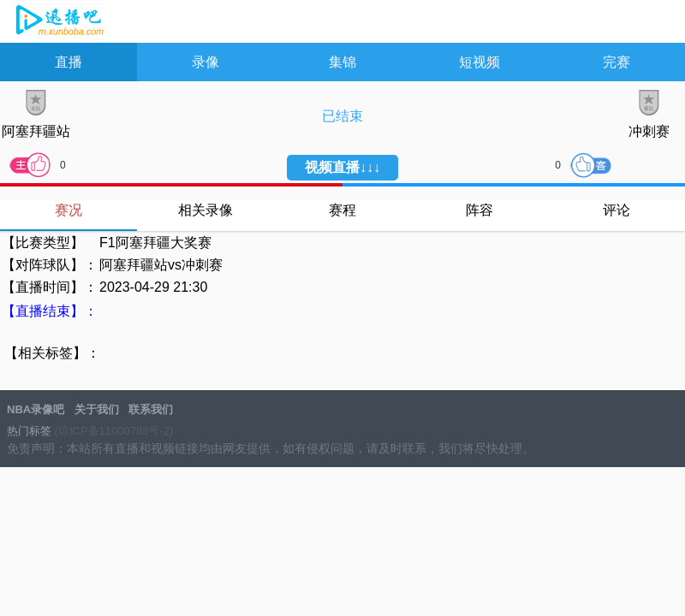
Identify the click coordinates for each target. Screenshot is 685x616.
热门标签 (29, 431)
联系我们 (151, 409)
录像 (205, 62)
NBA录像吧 (58, 22)
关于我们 (97, 409)
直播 (68, 62)
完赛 (616, 62)
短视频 (479, 62)
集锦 (342, 62)
